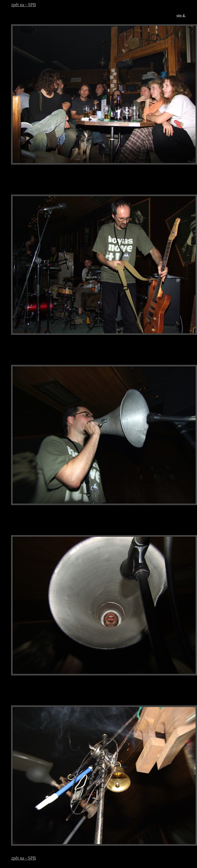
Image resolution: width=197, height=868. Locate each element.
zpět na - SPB (24, 5)
